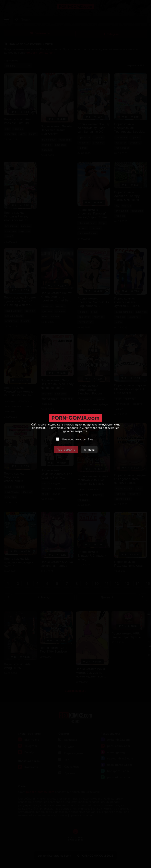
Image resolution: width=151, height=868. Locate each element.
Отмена (89, 450)
